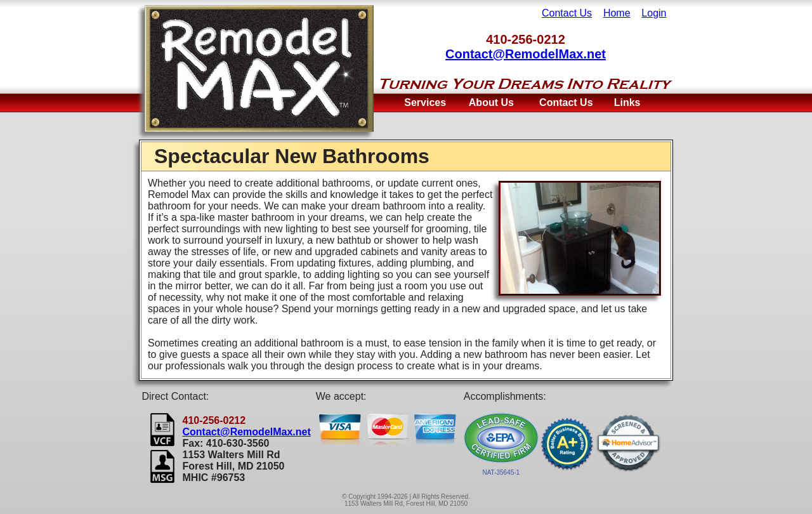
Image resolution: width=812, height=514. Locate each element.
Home (617, 13)
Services (425, 102)
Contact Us (567, 13)
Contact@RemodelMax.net (526, 54)
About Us (491, 102)
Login (654, 13)
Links (627, 102)
